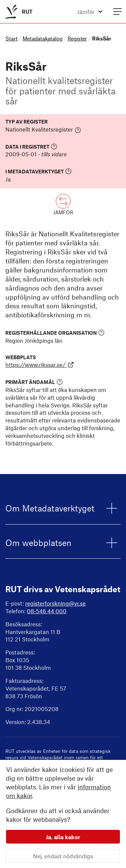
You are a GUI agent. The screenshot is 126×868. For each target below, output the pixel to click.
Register (77, 38)
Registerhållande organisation (55, 333)
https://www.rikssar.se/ (40, 365)
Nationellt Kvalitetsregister (43, 130)
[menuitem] (17, 12)
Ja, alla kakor (63, 837)
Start (11, 38)
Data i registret (31, 146)
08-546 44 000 (47, 611)
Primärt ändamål (34, 382)
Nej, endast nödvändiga (63, 856)
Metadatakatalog (43, 38)
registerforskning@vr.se (55, 603)
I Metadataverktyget (38, 171)
